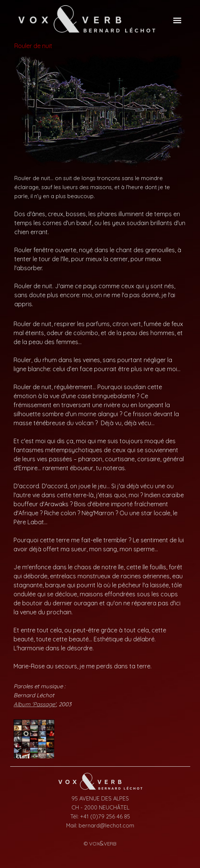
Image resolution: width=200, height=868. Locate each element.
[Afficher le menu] (177, 20)
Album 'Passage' (35, 704)
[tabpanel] (100, 241)
